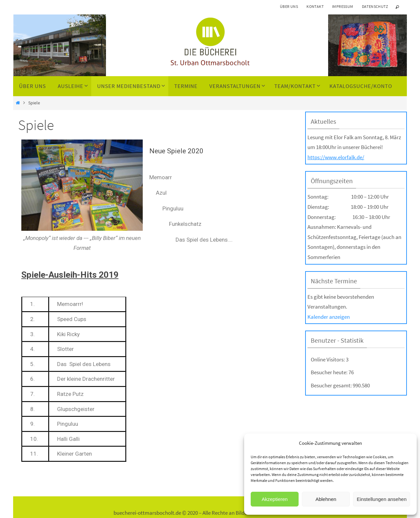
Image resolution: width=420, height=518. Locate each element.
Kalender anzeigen (329, 317)
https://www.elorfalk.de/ (336, 157)
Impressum (343, 6)
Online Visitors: (328, 359)
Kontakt (315, 6)
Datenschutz (375, 6)
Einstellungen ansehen (382, 499)
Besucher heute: (330, 372)
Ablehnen (326, 499)
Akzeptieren (274, 499)
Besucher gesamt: (332, 385)
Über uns (289, 6)
